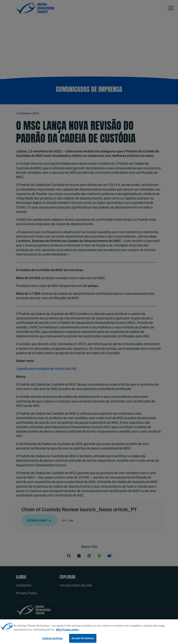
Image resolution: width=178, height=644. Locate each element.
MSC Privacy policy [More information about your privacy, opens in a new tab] (68, 632)
